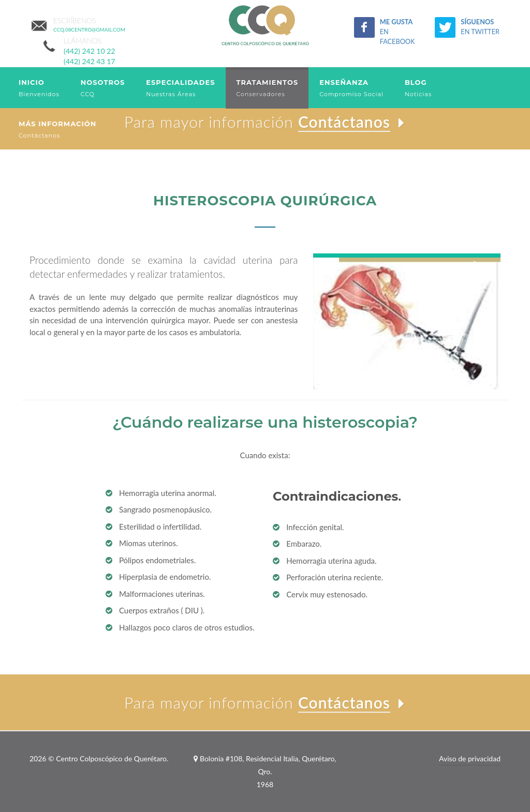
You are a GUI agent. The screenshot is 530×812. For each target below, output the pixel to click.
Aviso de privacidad (470, 758)
